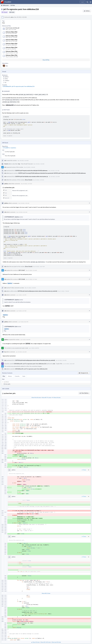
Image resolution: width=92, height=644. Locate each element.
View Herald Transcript (27, 163)
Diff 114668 (22, 279)
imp (7, 66)
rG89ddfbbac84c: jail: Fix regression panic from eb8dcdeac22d (19, 86)
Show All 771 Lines (46, 397)
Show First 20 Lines (36, 397)
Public (13, 12)
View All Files (46, 60)
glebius (7, 77)
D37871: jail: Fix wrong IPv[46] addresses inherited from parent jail (36, 173)
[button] (91, 2)
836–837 (6, 198)
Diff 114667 (22, 270)
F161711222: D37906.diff (12, 28)
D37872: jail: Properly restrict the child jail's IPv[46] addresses (31, 170)
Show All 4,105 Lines (46, 641)
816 (5, 192)
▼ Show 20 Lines (56, 397)
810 (5, 190)
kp (6, 82)
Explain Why (59, 363)
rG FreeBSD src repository (9, 147)
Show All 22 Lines (46, 593)
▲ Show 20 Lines (35, 641)
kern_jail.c (8, 383)
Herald (6, 163)
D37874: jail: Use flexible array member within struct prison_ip (32, 176)
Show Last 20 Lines (56, 641)
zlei (12, 17)
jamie (6, 79)
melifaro (7, 81)
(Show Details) (29, 179)
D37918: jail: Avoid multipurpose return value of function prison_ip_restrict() (37, 290)
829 (5, 195)
